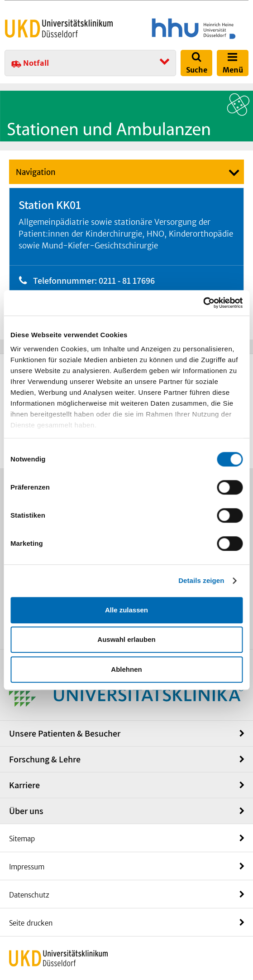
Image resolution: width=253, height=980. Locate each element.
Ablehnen (126, 669)
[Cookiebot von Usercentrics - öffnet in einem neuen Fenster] (203, 303)
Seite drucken (31, 923)
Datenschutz (29, 895)
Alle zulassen (126, 610)
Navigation (36, 172)
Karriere (24, 785)
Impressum (27, 867)
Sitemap (22, 839)
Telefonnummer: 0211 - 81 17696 (94, 281)
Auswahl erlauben (126, 639)
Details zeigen (201, 580)
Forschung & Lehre (45, 759)
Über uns (26, 811)
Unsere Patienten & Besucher (65, 733)
